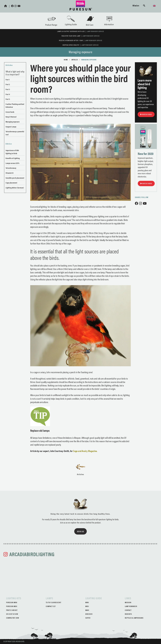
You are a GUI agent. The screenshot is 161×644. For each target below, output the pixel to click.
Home (66, 60)
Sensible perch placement (15, 178)
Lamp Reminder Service (95, 31)
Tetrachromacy (11, 168)
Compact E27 (51, 606)
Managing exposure (13, 122)
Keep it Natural (11, 117)
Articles (75, 60)
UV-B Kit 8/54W (12, 614)
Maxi (87, 610)
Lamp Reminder (131, 606)
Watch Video (146, 114)
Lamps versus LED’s (12, 163)
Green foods (10, 112)
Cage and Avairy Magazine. (85, 451)
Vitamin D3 (10, 173)
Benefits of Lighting (13, 158)
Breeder (89, 614)
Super (88, 618)
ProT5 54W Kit (12, 610)
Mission (136, 5)
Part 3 (8, 89)
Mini (87, 602)
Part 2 (8, 84)
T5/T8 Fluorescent (53, 602)
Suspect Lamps (11, 127)
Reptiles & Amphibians (134, 618)
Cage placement (11, 183)
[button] (144, 6)
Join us (80, 531)
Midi (87, 606)
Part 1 (8, 80)
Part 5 (8, 99)
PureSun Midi (12, 606)
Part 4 (8, 94)
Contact (128, 610)
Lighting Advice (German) (15, 188)
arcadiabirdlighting (32, 554)
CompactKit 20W (13, 618)
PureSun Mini (12, 602)
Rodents (128, 614)
